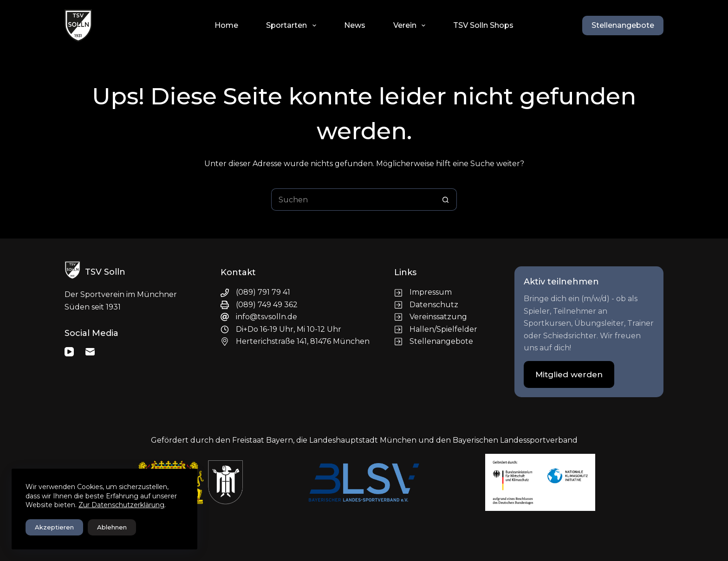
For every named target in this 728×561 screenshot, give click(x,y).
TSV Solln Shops (483, 25)
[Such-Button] (446, 200)
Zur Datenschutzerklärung (121, 505)
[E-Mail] (90, 352)
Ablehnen (112, 527)
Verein (411, 26)
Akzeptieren (54, 527)
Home (226, 25)
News (355, 25)
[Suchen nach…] (353, 200)
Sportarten (293, 26)
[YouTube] (69, 352)
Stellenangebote (623, 25)
